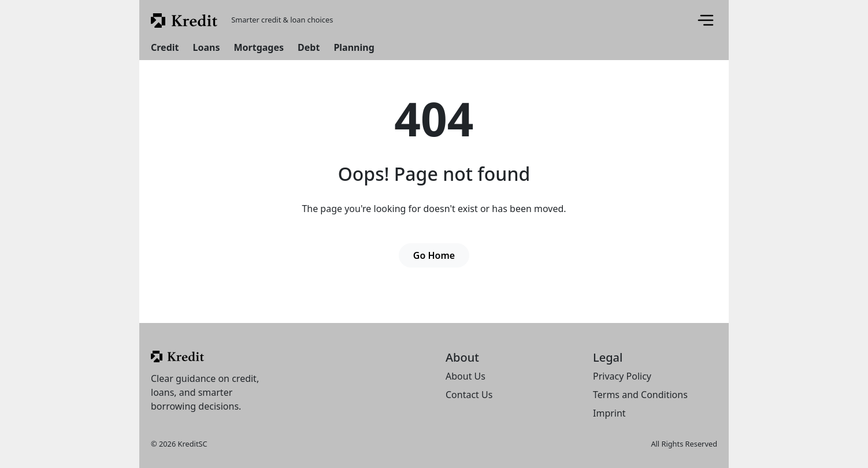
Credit (165, 47)
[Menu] (706, 20)
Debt (309, 47)
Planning (354, 47)
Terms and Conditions (640, 395)
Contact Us (469, 395)
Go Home (434, 255)
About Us (465, 376)
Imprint (609, 413)
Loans (207, 47)
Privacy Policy (622, 376)
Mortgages (259, 47)
